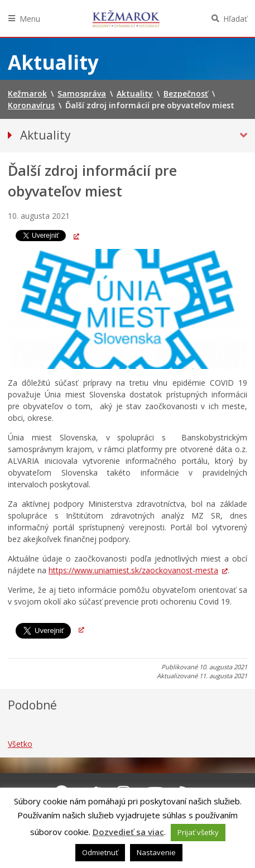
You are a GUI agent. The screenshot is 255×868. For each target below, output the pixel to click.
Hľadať (235, 19)
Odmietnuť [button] (100, 852)
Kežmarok (126, 18)
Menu (30, 19)
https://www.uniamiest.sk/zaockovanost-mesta (133, 570)
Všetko (20, 744)
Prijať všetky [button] (198, 832)
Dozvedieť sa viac (128, 832)
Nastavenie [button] (156, 852)
